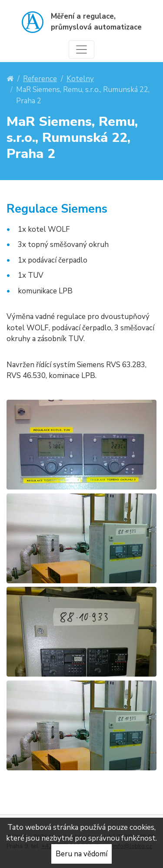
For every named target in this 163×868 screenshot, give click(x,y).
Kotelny (80, 79)
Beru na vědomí (81, 854)
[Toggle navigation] (81, 49)
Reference (40, 79)
